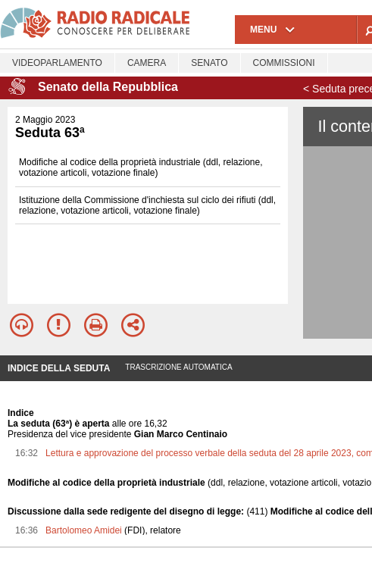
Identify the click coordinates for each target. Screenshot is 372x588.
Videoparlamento (57, 63)
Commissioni (284, 63)
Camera (147, 63)
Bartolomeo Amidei (84, 530)
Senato (209, 63)
